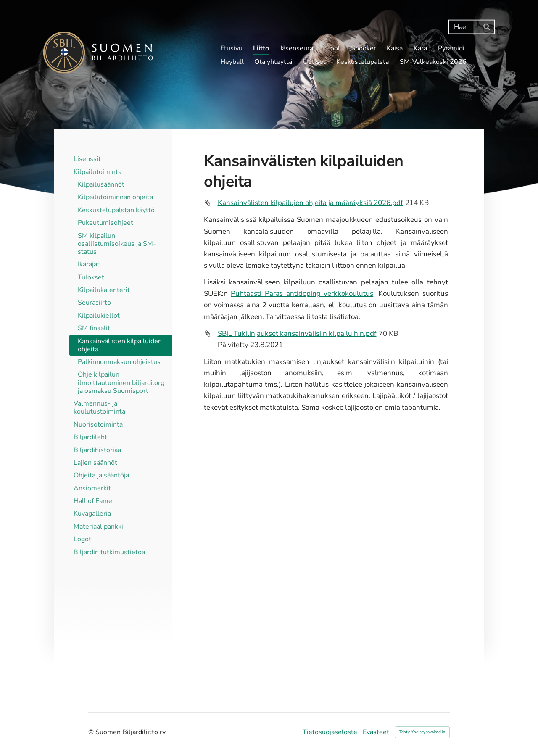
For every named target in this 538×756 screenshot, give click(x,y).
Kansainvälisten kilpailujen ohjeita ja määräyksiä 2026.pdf (310, 203)
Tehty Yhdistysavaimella (422, 732)
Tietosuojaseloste (330, 732)
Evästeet (376, 732)
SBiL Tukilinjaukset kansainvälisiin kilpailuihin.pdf (297, 333)
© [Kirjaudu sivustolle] (92, 732)
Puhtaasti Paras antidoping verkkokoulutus (302, 294)
